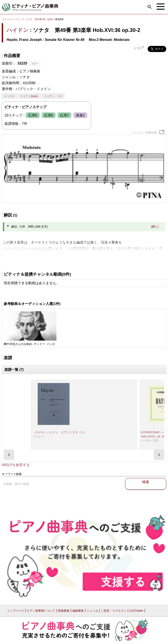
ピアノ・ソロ (54, 96)
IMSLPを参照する (16, 465)
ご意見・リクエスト (114, 611)
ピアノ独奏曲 (31, 96)
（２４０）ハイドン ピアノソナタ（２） (60, 432)
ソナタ (11, 96)
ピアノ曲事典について (41, 611)
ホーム (6, 19)
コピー (35, 63)
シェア (139, 48)
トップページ (16, 611)
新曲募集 (64, 611)
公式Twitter (136, 611)
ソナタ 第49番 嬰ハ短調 (39, 19)
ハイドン (17, 19)
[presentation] (9, 455)
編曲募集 (78, 611)
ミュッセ (92, 611)
